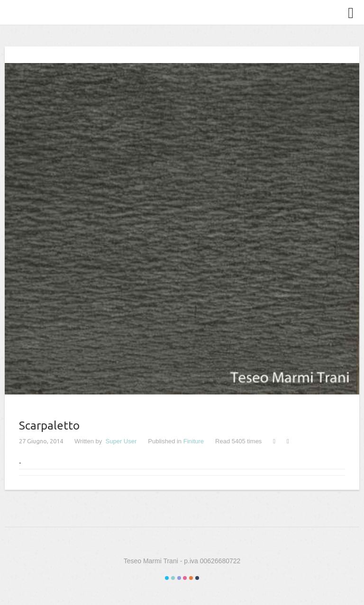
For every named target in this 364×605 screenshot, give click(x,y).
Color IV (185, 578)
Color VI (197, 578)
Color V (191, 578)
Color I (167, 578)
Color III (179, 578)
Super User (121, 441)
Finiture (194, 441)
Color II (173, 578)
